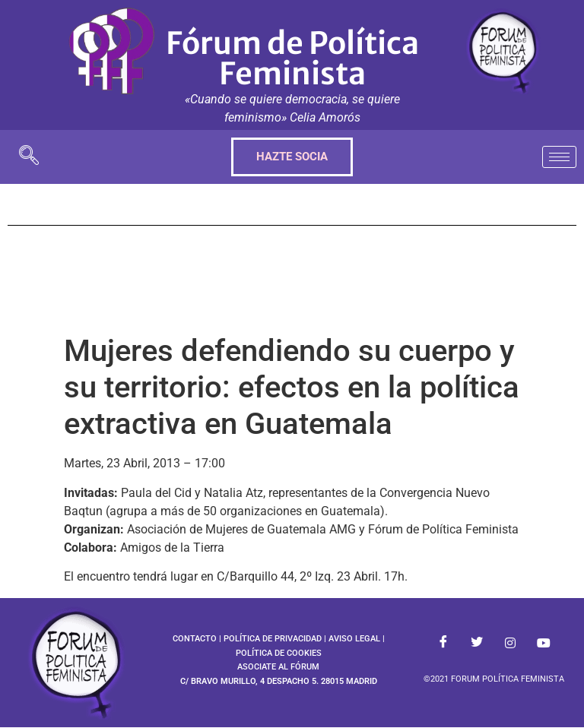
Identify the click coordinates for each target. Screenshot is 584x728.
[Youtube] (544, 643)
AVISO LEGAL (354, 639)
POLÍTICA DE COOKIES (279, 653)
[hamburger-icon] (559, 157)
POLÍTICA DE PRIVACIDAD (273, 639)
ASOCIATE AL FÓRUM (278, 667)
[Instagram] (510, 643)
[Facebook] (443, 643)
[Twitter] (477, 643)
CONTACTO (195, 639)
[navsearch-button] (29, 157)
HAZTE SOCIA (292, 157)
